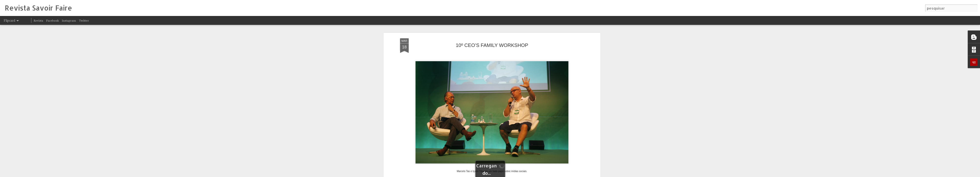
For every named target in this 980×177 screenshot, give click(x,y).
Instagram (69, 20)
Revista (38, 20)
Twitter (84, 20)
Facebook (52, 20)
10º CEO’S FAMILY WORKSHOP (492, 45)
